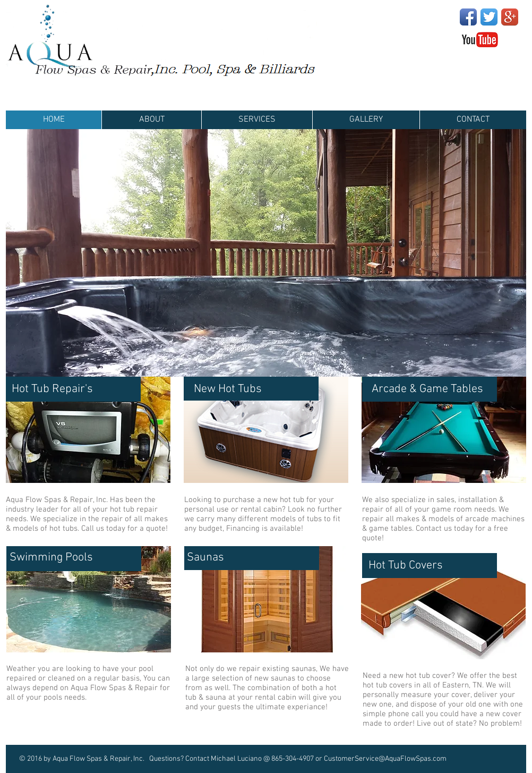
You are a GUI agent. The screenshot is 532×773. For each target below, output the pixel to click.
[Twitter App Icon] (489, 17)
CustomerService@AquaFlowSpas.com (385, 759)
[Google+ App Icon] (510, 17)
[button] (266, 253)
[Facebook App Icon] (468, 17)
